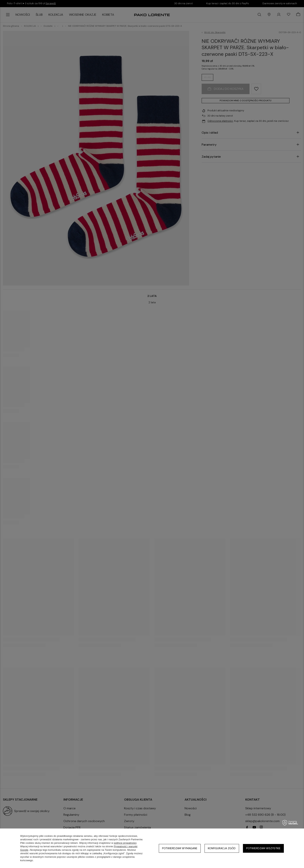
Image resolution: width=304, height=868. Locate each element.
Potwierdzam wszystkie (263, 848)
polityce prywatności (125, 843)
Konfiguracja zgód (222, 848)
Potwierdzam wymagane (180, 848)
